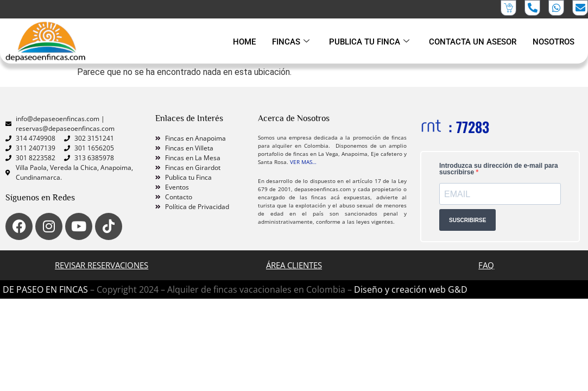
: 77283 (469, 127)
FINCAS (291, 42)
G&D (458, 289)
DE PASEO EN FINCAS (45, 289)
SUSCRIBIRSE (467, 220)
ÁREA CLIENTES (294, 265)
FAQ (486, 265)
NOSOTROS (554, 42)
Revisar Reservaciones (102, 265)
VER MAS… (303, 162)
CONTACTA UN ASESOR (473, 42)
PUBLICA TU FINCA (369, 42)
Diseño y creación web (401, 289)
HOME (244, 42)
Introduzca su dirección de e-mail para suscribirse (499, 169)
